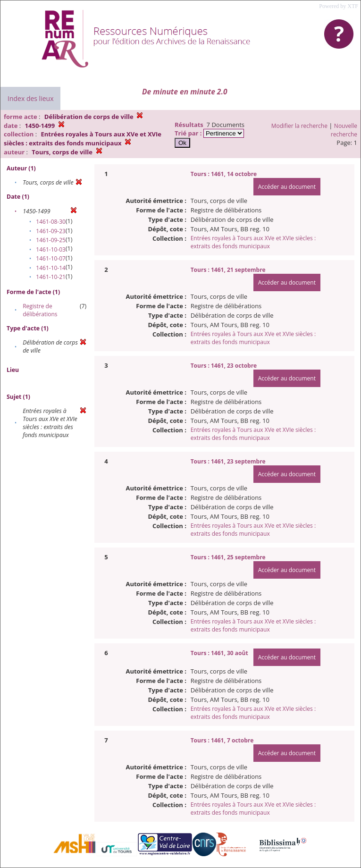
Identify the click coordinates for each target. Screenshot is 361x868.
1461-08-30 (51, 222)
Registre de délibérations (40, 310)
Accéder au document (287, 187)
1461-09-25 (51, 240)
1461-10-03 (51, 249)
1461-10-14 (51, 268)
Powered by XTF (339, 6)
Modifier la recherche (299, 126)
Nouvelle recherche (344, 130)
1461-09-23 (51, 231)
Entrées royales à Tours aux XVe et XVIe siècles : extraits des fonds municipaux (253, 242)
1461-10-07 (51, 258)
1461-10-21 (51, 277)
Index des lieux (30, 98)
